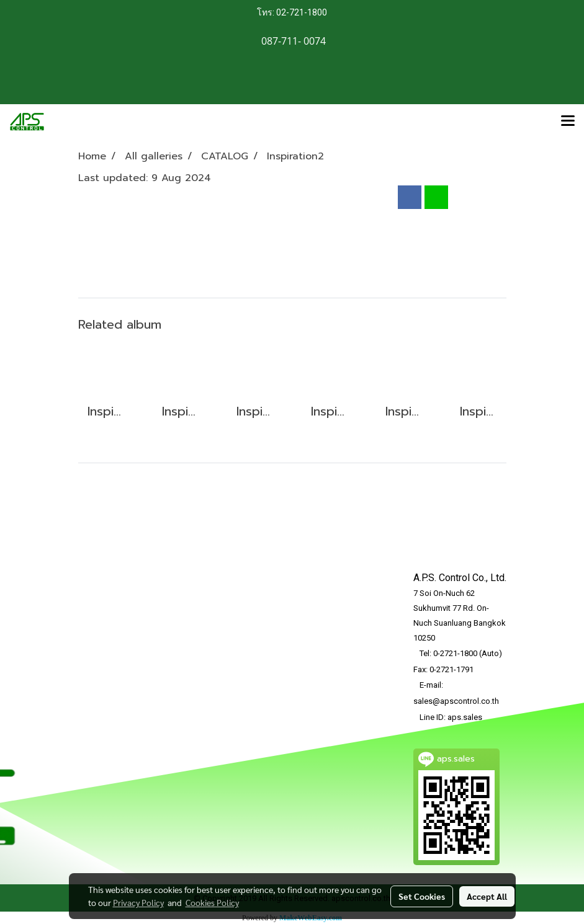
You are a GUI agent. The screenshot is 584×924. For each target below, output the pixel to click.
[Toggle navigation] (568, 122)
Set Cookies (422, 896)
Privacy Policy (138, 902)
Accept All (487, 896)
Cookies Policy (212, 902)
